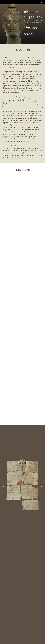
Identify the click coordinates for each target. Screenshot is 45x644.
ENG (41, 2)
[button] (37, 485)
